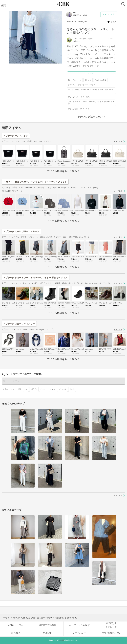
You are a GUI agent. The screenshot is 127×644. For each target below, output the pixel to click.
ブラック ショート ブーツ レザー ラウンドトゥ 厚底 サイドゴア (91, 103)
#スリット (72, 188)
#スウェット (39, 188)
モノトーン (77, 80)
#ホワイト (6, 188)
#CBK (62, 640)
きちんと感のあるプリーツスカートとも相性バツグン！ (91, 31)
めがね (72, 389)
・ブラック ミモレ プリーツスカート (21, 231)
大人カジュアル (100, 80)
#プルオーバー (26, 188)
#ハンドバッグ (19, 141)
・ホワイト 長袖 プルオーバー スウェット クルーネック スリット (35, 182)
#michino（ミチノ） (43, 141)
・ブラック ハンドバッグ (16, 136)
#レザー (35, 283)
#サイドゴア (74, 283)
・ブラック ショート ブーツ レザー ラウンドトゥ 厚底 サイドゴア (35, 278)
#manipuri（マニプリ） (46, 329)
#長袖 (15, 188)
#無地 (30, 141)
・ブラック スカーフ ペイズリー (19, 324)
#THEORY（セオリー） (12, 191)
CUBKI (63, 4)
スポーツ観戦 (16, 389)
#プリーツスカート (30, 237)
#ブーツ (27, 283)
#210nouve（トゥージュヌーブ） (96, 283)
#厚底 (58, 283)
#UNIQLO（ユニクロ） (89, 188)
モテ (26, 389)
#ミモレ (16, 237)
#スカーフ (17, 329)
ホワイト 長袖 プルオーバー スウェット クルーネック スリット (91, 91)
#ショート (17, 283)
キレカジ (88, 80)
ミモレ (53, 389)
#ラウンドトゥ (47, 283)
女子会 (5, 389)
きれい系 (71, 85)
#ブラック (6, 141)
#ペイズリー (29, 329)
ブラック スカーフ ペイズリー (79, 109)
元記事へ (92, 74)
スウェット (62, 389)
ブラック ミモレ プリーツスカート (81, 97)
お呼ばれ (34, 389)
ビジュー (44, 389)
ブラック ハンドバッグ (87, 85)
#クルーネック (60, 188)
